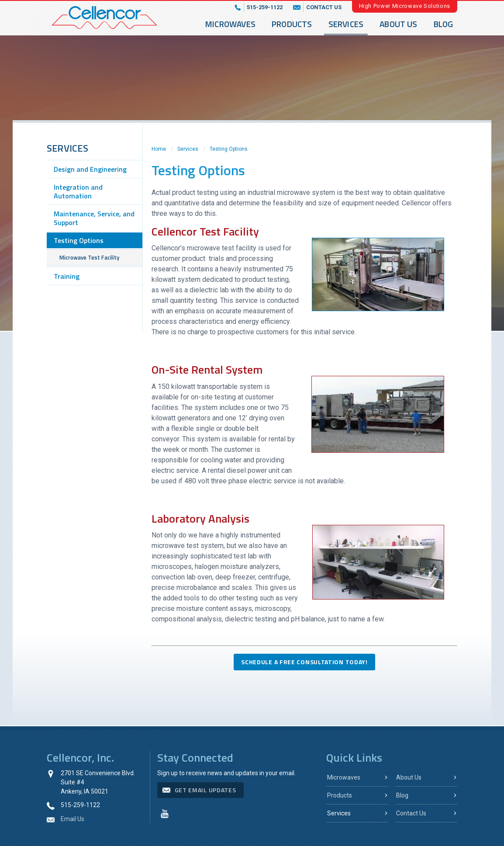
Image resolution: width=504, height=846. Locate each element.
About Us (399, 24)
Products (292, 24)
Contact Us (411, 813)
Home (159, 149)
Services (346, 24)
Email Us (72, 819)
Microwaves (230, 24)
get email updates (205, 790)
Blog (444, 24)
